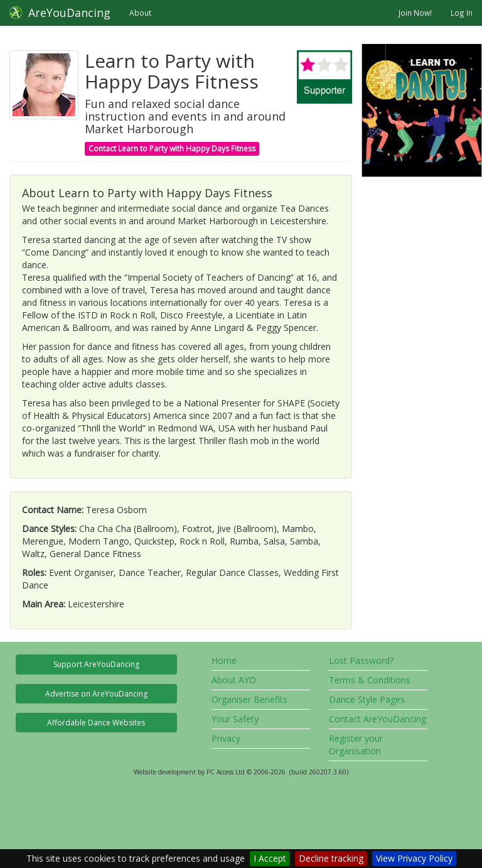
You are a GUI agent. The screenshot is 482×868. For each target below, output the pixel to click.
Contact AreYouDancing (378, 719)
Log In (462, 13)
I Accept (270, 858)
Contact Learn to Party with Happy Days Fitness (172, 149)
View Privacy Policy (414, 858)
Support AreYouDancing (96, 664)
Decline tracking (331, 858)
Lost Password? (361, 660)
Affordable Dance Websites (96, 723)
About (140, 13)
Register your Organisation (356, 745)
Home (224, 660)
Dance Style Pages (367, 699)
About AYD (234, 680)
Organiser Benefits (249, 699)
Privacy (226, 738)
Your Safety (235, 719)
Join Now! (415, 13)
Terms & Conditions (370, 680)
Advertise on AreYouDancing (96, 694)
